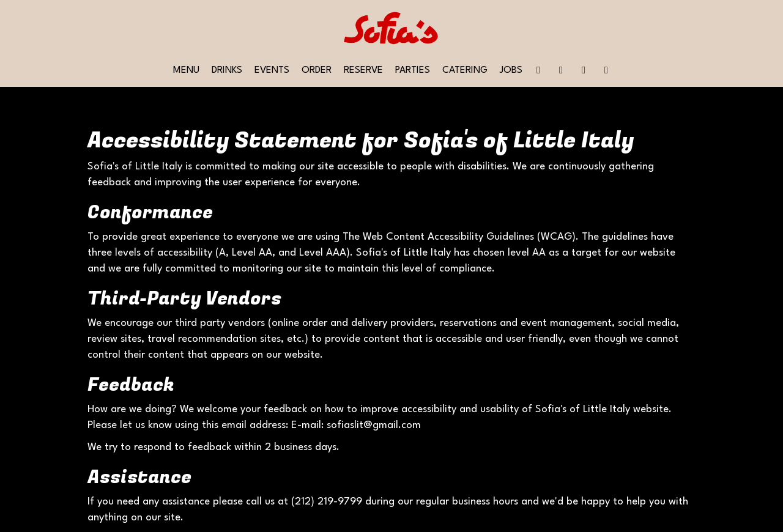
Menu (186, 70)
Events (272, 70)
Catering (465, 70)
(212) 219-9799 (327, 502)
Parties (413, 70)
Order (317, 70)
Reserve (363, 70)
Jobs (511, 70)
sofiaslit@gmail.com (374, 425)
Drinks (227, 70)
